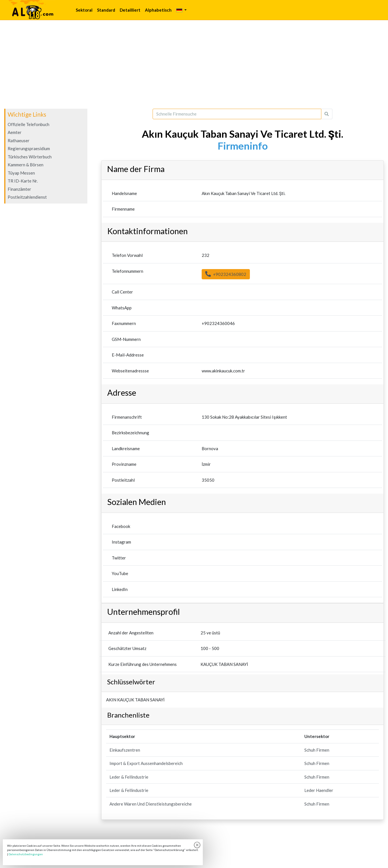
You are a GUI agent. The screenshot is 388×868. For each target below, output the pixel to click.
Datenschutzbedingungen (26, 854)
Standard (106, 10)
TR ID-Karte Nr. (23, 181)
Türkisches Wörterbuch (30, 157)
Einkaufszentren (125, 750)
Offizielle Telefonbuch (29, 124)
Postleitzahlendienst (27, 197)
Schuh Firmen (317, 750)
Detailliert (130, 10)
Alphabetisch (158, 10)
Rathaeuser (19, 141)
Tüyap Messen (21, 173)
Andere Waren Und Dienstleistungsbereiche (151, 804)
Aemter (15, 132)
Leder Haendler (319, 790)
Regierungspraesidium (29, 148)
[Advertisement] (194, 64)
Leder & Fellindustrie (129, 777)
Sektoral (84, 10)
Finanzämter (19, 189)
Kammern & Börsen (26, 165)
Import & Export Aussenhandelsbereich (146, 763)
